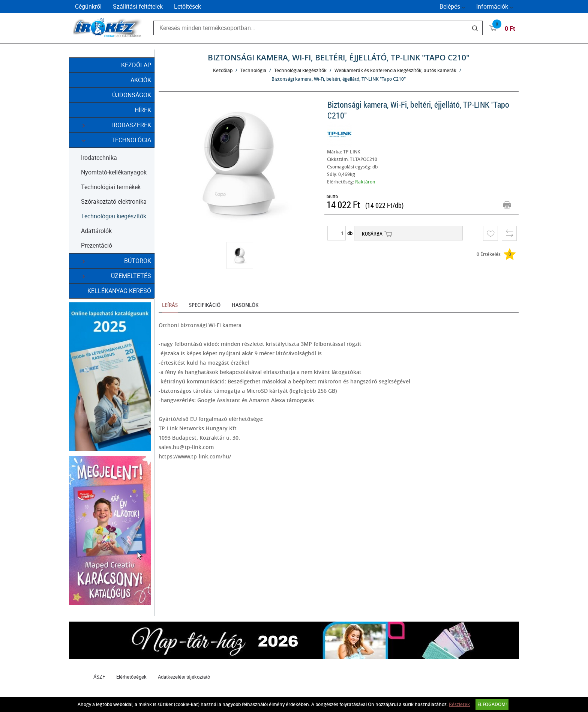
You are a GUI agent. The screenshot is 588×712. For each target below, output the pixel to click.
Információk (492, 6)
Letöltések (187, 6)
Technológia (112, 140)
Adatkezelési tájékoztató (184, 677)
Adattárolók (96, 231)
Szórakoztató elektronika (114, 201)
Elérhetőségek (131, 677)
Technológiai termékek (111, 187)
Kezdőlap (136, 65)
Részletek (459, 704)
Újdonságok (132, 95)
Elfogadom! (492, 704)
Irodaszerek (112, 125)
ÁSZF (99, 677)
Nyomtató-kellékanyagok (114, 172)
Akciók (141, 80)
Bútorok (112, 261)
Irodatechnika (99, 158)
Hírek (143, 110)
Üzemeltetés (112, 276)
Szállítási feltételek (138, 6)
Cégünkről (88, 6)
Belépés (450, 6)
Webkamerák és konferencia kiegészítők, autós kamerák (395, 70)
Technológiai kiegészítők (114, 216)
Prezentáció (97, 245)
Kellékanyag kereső (119, 291)
